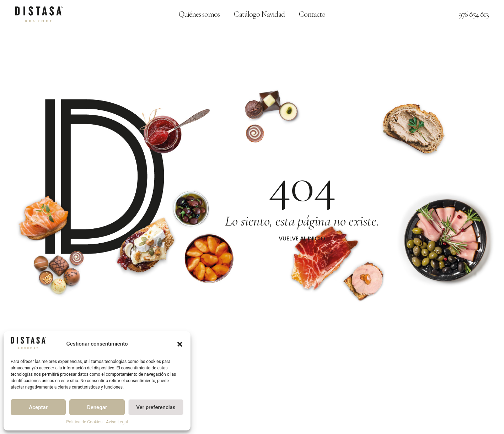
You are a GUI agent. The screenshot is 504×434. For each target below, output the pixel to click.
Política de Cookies (84, 422)
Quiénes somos (199, 14)
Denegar (97, 407)
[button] (180, 344)
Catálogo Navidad (259, 14)
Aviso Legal (117, 422)
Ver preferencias (156, 407)
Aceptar (38, 407)
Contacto (312, 14)
